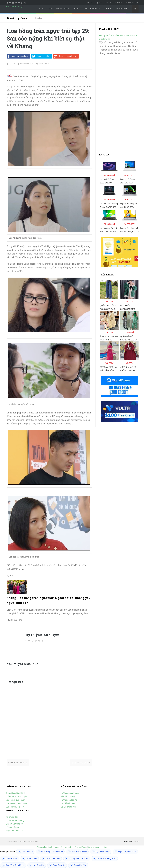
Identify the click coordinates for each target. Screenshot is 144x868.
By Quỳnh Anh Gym (42, 635)
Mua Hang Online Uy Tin (50, 852)
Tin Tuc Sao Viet (51, 858)
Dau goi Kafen (67, 847)
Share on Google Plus (65, 56)
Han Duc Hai (37, 865)
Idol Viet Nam (10, 858)
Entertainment (93, 9)
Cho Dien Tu (25, 852)
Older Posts (81, 763)
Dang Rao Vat (57, 865)
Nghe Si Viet (30, 858)
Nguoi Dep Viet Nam (125, 852)
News (50, 9)
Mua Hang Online (77, 852)
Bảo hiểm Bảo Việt (14, 7)
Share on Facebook (18, 56)
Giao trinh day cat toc (97, 847)
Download (122, 9)
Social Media (63, 9)
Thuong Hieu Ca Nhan (77, 858)
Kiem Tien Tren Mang (13, 865)
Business (77, 9)
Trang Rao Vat (78, 865)
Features (108, 9)
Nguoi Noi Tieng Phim (105, 858)
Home (41, 9)
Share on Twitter (41, 56)
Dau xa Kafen (81, 847)
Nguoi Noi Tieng (101, 852)
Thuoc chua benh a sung (48, 847)
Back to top (131, 841)
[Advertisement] (120, 105)
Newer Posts (18, 763)
